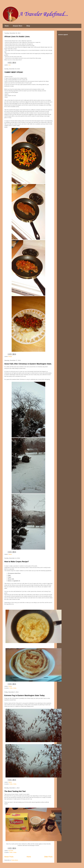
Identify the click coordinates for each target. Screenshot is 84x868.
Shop (28, 26)
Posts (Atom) (15, 860)
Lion (9, 65)
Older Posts (48, 857)
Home (7, 26)
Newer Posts (9, 857)
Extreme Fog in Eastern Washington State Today (24, 695)
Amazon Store (17, 26)
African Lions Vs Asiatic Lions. (17, 36)
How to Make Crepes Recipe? (17, 562)
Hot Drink (11, 851)
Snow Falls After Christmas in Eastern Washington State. (28, 364)
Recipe (10, 356)
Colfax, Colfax (13, 688)
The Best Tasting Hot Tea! (15, 791)
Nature (10, 554)
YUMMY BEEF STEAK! (14, 72)
